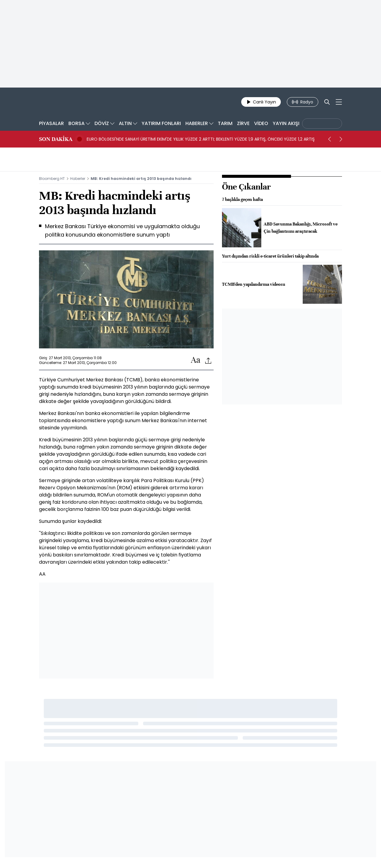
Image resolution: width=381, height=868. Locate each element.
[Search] (327, 102)
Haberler (78, 179)
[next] (341, 139)
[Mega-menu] (339, 102)
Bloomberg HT (52, 179)
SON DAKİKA (56, 139)
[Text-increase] (196, 360)
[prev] (329, 139)
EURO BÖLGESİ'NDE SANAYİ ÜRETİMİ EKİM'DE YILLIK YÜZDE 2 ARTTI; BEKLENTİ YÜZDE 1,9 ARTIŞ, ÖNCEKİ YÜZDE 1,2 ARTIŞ (201, 139)
